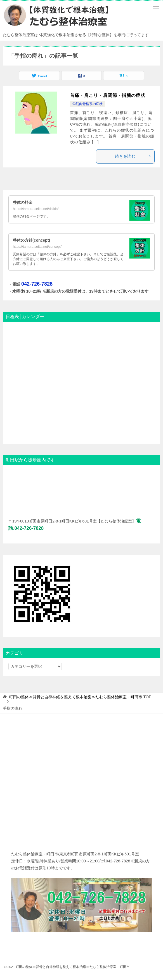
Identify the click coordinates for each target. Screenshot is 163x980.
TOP (80, 697)
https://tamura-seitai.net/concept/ (37, 247)
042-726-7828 (37, 284)
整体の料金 (23, 202)
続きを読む (133, 156)
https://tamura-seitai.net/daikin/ (36, 209)
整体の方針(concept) (31, 240)
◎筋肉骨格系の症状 (88, 104)
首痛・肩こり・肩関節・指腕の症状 (108, 95)
